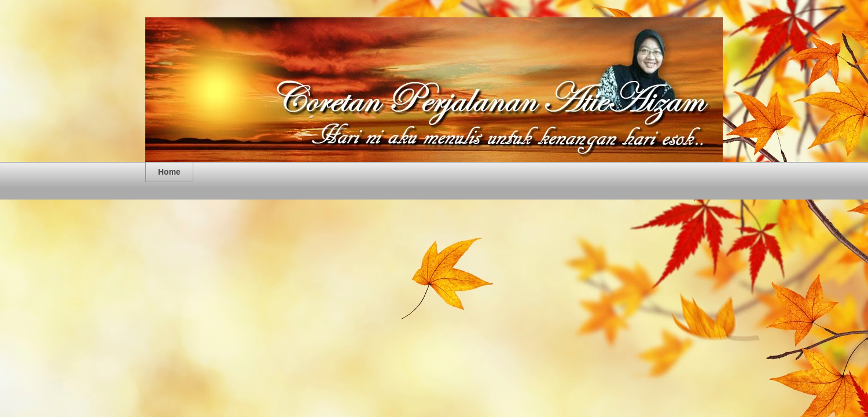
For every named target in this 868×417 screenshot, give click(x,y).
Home (169, 172)
